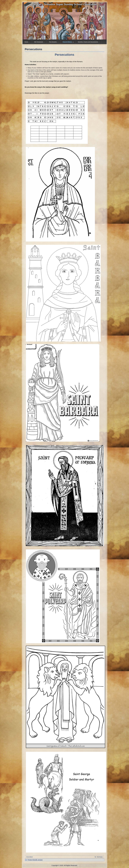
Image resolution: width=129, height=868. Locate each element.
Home (27, 42)
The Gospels (54, 42)
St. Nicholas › (99, 857)
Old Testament (39, 42)
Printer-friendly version (35, 860)
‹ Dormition (29, 857)
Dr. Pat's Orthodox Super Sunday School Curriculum (65, 4)
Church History (68, 42)
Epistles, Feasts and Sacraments (89, 42)
